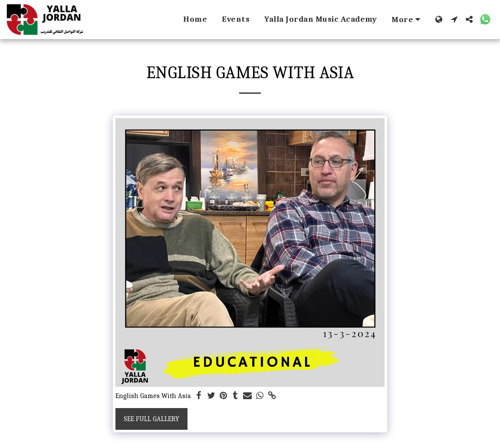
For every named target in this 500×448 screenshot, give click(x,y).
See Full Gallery (151, 419)
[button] (454, 19)
